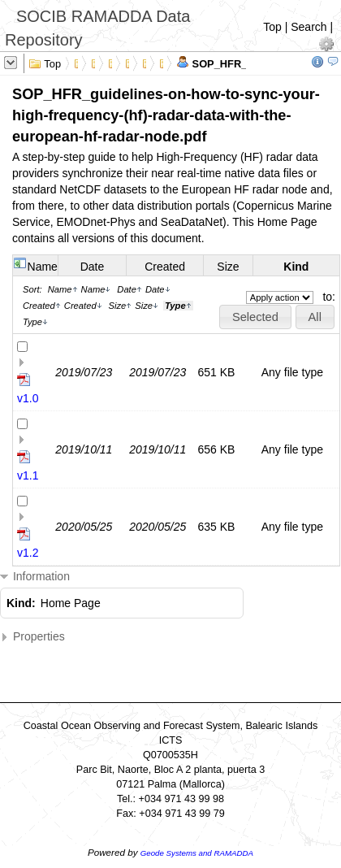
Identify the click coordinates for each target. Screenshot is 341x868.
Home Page (71, 603)
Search (309, 27)
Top (272, 27)
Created (165, 267)
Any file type (292, 372)
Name (43, 267)
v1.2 (28, 553)
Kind (296, 267)
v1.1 (28, 475)
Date (93, 267)
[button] (255, 317)
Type (35, 322)
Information (35, 577)
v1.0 (28, 398)
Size (228, 267)
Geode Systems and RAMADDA (197, 853)
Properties (32, 637)
